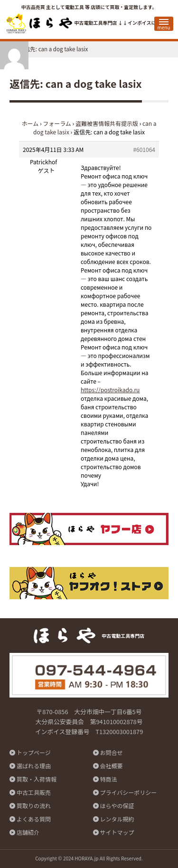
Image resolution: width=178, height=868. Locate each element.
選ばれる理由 (34, 766)
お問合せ (112, 752)
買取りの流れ (34, 806)
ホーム (30, 123)
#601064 (144, 149)
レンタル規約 (117, 819)
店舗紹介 (28, 832)
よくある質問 (34, 819)
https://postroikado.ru (110, 390)
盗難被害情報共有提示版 (107, 123)
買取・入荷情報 (37, 779)
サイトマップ (117, 832)
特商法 (109, 779)
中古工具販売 (34, 792)
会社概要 (112, 766)
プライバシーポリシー (129, 792)
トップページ (34, 752)
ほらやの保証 (117, 806)
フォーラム (57, 123)
